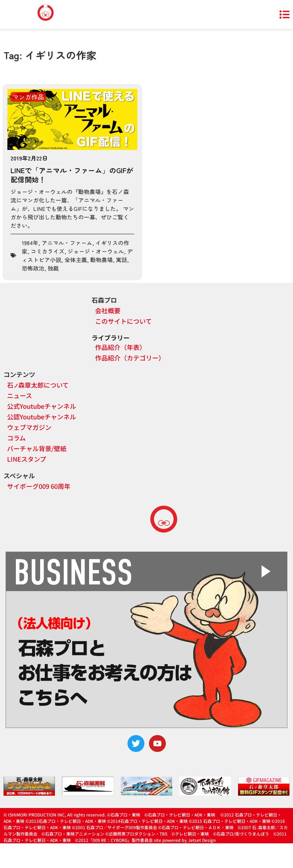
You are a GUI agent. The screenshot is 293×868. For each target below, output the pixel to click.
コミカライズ (48, 251)
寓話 (121, 260)
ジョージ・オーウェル (96, 251)
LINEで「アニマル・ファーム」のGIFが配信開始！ (72, 175)
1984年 (30, 243)
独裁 (53, 268)
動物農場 (101, 260)
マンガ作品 (28, 97)
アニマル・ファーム (67, 243)
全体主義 (76, 260)
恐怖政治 (33, 268)
